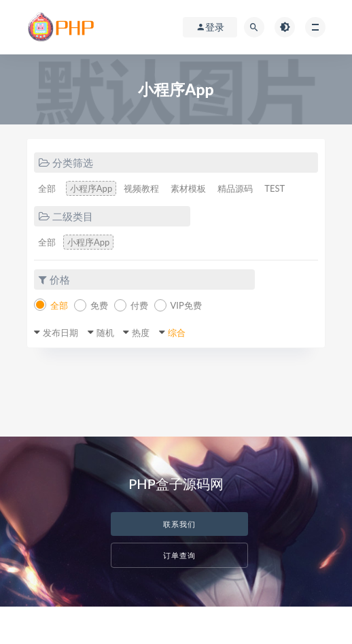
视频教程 (141, 188)
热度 (141, 333)
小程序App (91, 188)
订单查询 (179, 555)
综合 (177, 333)
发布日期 (60, 333)
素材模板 (188, 188)
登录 (210, 27)
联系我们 (179, 524)
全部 (47, 188)
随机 (105, 333)
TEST (275, 188)
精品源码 (235, 188)
